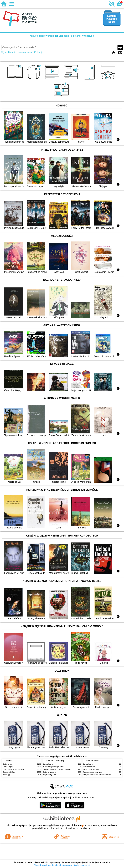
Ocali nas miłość (89, 767)
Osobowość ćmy (9, 772)
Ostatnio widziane (50, 772)
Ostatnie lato (8, 764)
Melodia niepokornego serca (53, 767)
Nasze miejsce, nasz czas (93, 772)
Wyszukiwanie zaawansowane (17, 52)
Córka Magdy (8, 767)
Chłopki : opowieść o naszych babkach (57, 769)
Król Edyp (7, 775)
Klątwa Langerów (49, 775)
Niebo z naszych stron (91, 769)
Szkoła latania (48, 764)
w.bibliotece (76, 825)
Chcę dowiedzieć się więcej (47, 865)
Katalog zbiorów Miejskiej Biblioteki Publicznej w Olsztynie (62, 36)
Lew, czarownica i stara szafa (14, 769)
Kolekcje (39, 52)
